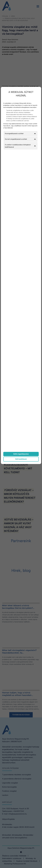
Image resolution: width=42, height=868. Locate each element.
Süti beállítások (21, 459)
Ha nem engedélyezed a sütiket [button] (20, 139)
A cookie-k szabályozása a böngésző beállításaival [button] (20, 146)
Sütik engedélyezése (21, 454)
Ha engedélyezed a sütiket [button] (20, 134)
